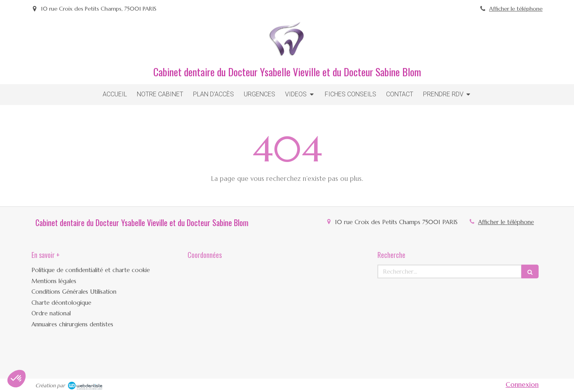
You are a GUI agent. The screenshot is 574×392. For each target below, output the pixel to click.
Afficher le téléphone (516, 9)
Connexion (522, 385)
